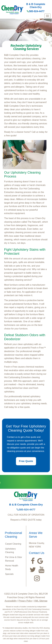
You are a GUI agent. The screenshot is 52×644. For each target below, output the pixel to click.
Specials (9, 574)
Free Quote (26, 461)
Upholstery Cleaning (10, 551)
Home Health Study (12, 567)
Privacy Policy (26, 601)
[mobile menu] (47, 16)
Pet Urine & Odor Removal (14, 559)
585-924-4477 (36, 11)
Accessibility (11, 601)
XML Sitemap (41, 601)
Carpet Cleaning (13, 544)
